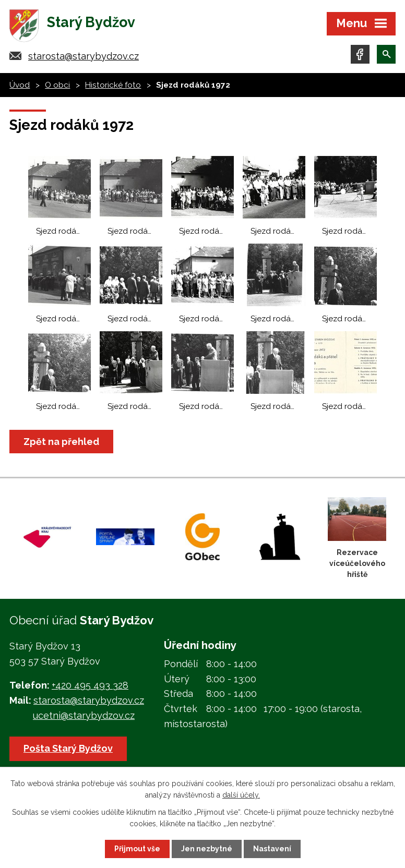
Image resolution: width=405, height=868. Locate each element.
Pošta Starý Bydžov (68, 748)
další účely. (241, 795)
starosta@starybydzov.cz (84, 56)
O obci (57, 85)
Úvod (20, 85)
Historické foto (113, 85)
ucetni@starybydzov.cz (84, 715)
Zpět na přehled (61, 442)
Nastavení (272, 849)
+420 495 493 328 (90, 685)
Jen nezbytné (207, 849)
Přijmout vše (137, 849)
